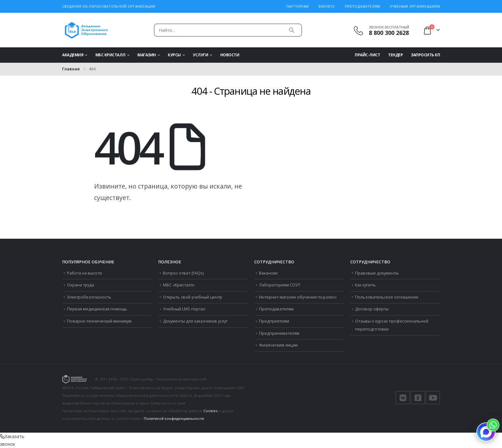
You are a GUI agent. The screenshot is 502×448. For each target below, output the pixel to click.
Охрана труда (81, 285)
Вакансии (268, 273)
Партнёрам (297, 6)
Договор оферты (372, 309)
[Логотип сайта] (86, 30)
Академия (73, 55)
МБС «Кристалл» (179, 285)
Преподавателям (363, 6)
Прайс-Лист (367, 55)
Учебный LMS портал (184, 309)
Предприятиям (274, 321)
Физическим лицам (278, 345)
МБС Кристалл (110, 55)
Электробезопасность (89, 297)
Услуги (200, 55)
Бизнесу (327, 6)
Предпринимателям (279, 333)
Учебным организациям (415, 6)
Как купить (365, 285)
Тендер (395, 55)
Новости (230, 55)
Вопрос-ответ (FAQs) (183, 273)
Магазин (147, 55)
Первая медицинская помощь (97, 309)
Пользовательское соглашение (387, 297)
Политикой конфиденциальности (174, 418)
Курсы (174, 55)
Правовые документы (377, 273)
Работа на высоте (85, 273)
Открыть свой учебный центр (193, 297)
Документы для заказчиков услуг (195, 321)
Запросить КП (425, 55)
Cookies (210, 411)
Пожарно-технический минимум (99, 321)
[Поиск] (292, 30)
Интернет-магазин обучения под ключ (298, 297)
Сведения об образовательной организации (109, 6)
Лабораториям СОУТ (280, 285)
